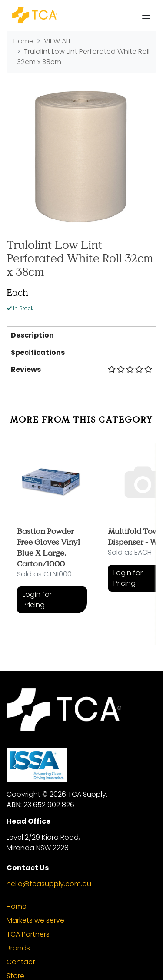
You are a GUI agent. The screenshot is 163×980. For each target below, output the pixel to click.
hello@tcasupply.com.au (49, 884)
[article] (52, 537)
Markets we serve (35, 920)
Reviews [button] (81, 369)
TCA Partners (28, 934)
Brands (18, 948)
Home (17, 906)
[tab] (81, 335)
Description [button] (32, 335)
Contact (21, 962)
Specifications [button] (38, 353)
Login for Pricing (37, 600)
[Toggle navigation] (146, 16)
